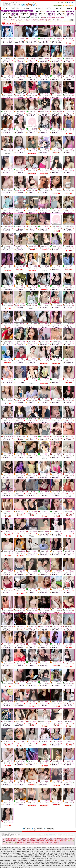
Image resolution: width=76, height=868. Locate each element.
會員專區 (27, 8)
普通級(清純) (34, 18)
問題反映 (69, 8)
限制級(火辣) (14, 18)
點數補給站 (15, 8)
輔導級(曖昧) (24, 18)
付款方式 (59, 8)
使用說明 (48, 8)
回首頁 (5, 8)
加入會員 (37, 8)
